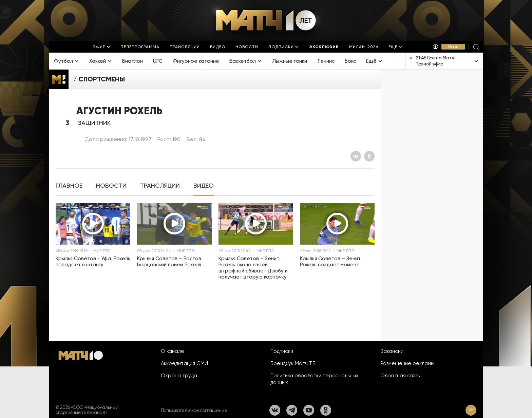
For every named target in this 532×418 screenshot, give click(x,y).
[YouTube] (309, 410)
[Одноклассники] (369, 156)
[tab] (69, 186)
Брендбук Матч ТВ (293, 363)
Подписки (282, 351)
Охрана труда (179, 376)
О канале (173, 351)
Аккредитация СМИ (184, 363)
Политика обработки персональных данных (315, 379)
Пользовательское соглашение (194, 410)
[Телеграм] (292, 410)
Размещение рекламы (407, 363)
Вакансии (392, 351)
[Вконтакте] (356, 156)
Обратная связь (400, 376)
